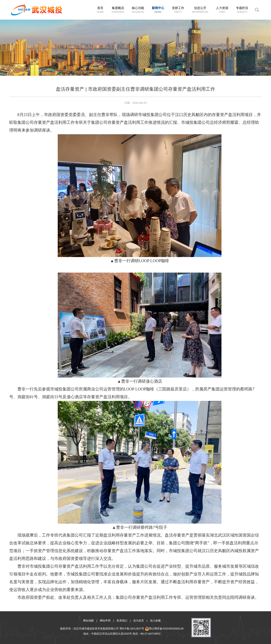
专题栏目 (242, 10)
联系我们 (122, 621)
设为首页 (139, 621)
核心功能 (138, 10)
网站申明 (105, 621)
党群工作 (178, 10)
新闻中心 (158, 10)
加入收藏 (155, 621)
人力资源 (222, 10)
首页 (100, 10)
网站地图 (88, 621)
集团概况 (118, 10)
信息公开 (200, 10)
